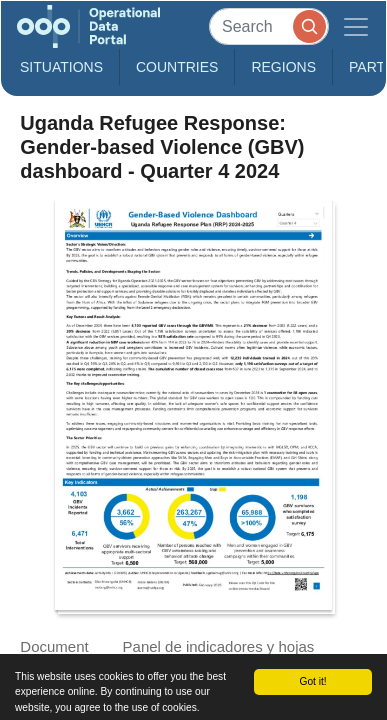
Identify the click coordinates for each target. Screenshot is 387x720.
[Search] (269, 26)
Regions (283, 67)
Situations (61, 67)
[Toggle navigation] (356, 26)
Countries (177, 67)
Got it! (313, 681)
